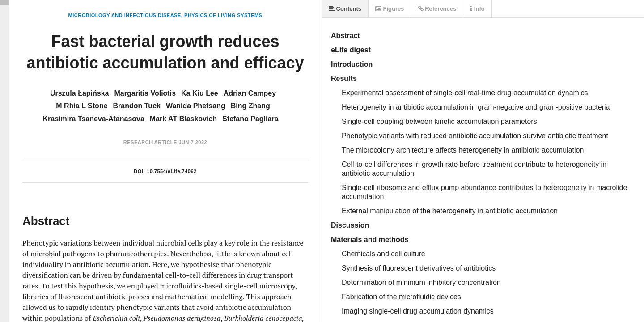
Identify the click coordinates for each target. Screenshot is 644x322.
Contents (345, 9)
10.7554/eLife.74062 (172, 171)
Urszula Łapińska (80, 93)
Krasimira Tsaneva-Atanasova (93, 119)
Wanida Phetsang (196, 106)
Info (477, 9)
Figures (390, 9)
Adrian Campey (250, 93)
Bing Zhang (250, 106)
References (437, 9)
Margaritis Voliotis (145, 93)
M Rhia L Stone (82, 106)
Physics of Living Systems (223, 15)
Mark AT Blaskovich (183, 119)
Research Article (150, 142)
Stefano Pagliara (250, 119)
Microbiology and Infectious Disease (125, 15)
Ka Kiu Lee (200, 93)
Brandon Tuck (137, 106)
